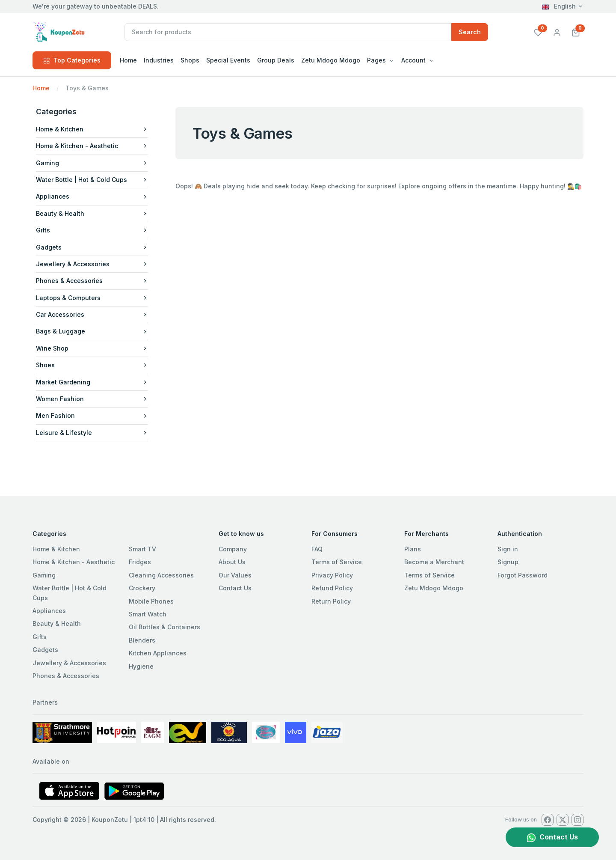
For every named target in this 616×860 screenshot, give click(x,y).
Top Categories (72, 60)
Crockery (142, 588)
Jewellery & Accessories (92, 264)
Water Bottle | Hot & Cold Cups (92, 180)
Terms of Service (337, 562)
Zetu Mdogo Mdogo (331, 60)
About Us (232, 562)
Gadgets (92, 247)
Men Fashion (92, 415)
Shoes (92, 365)
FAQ (317, 549)
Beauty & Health (92, 213)
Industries (159, 60)
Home (128, 60)
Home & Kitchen (92, 129)
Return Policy (331, 601)
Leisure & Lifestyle (92, 433)
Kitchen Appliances (158, 653)
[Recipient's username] (288, 32)
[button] (576, 32)
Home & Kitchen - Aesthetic (92, 146)
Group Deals (276, 60)
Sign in (508, 549)
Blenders (142, 640)
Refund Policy (332, 588)
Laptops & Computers (92, 298)
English (559, 6)
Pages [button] (376, 60)
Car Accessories (92, 314)
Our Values (235, 575)
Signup (508, 562)
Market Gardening (92, 382)
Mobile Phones (151, 601)
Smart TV (142, 549)
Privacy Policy (332, 575)
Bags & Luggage (92, 331)
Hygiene (141, 666)
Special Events (228, 60)
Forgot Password (523, 575)
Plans (413, 549)
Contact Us (235, 588)
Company (233, 549)
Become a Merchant (434, 562)
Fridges (140, 562)
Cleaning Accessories (161, 575)
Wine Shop (92, 348)
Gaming (92, 163)
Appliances (92, 196)
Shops (190, 60)
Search (470, 32)
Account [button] (413, 60)
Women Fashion (92, 399)
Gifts (92, 230)
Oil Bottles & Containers (164, 627)
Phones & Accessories (92, 281)
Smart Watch (148, 614)
